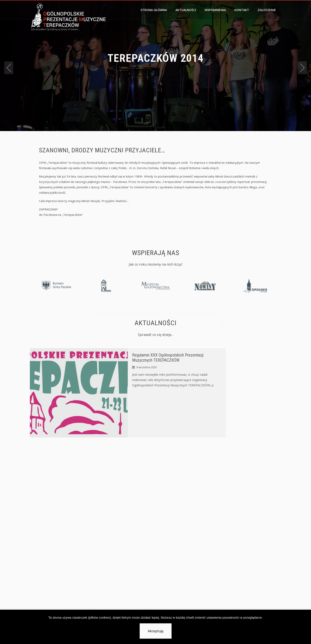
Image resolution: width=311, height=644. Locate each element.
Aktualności (186, 10)
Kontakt (242, 10)
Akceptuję (156, 631)
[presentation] (9, 68)
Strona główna (154, 10)
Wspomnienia (215, 10)
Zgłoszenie (267, 10)
